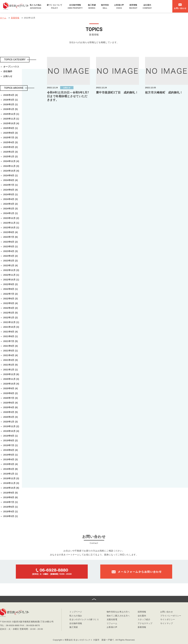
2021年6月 (11, 346)
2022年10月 (11, 280)
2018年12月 (11, 478)
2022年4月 (11, 308)
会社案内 (147, 7)
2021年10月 (11, 327)
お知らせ (8, 76)
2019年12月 (11, 426)
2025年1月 (11, 156)
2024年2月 (11, 209)
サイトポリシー (168, 620)
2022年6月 (11, 299)
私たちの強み (36, 7)
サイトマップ (167, 624)
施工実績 (92, 7)
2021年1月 (11, 370)
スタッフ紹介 (144, 620)
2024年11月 (11, 166)
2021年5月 (11, 351)
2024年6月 (11, 190)
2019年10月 (11, 431)
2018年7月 (11, 502)
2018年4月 (11, 511)
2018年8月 (11, 497)
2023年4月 (11, 251)
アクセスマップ (145, 624)
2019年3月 (11, 464)
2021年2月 (11, 365)
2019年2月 (11, 469)
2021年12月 (11, 322)
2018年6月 (11, 507)
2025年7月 (11, 138)
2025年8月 (11, 133)
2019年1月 (11, 474)
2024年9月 (11, 175)
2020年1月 (11, 422)
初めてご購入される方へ (118, 616)
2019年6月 (11, 450)
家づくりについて (55, 7)
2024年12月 (11, 161)
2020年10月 (11, 384)
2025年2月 (11, 152)
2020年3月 (11, 412)
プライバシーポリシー (171, 616)
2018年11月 (11, 483)
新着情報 (142, 627)
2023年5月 (11, 246)
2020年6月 (11, 403)
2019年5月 (11, 455)
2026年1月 (11, 109)
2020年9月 (11, 388)
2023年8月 (11, 232)
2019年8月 (11, 440)
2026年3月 (11, 100)
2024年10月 (11, 171)
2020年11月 (11, 379)
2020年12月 (11, 374)
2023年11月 (11, 223)
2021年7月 (11, 341)
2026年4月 (11, 95)
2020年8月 (11, 393)
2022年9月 (11, 284)
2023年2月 (11, 261)
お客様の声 (119, 7)
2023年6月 (11, 242)
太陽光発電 (112, 620)
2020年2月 (11, 417)
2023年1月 (11, 265)
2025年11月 (11, 119)
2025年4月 (11, 142)
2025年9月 (11, 128)
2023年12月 (11, 218)
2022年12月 (11, 270)
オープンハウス (11, 67)
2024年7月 (11, 185)
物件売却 (105, 7)
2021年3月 (11, 360)
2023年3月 (11, 256)
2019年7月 (11, 445)
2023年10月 (11, 228)
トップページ (76, 612)
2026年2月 (11, 104)
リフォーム (112, 624)
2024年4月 (11, 199)
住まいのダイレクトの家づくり (84, 620)
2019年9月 (11, 436)
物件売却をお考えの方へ (118, 612)
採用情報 (133, 7)
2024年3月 (11, 204)
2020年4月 (11, 407)
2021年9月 (11, 332)
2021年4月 (11, 355)
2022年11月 (11, 275)
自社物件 (8, 71)
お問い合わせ (167, 612)
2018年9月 (11, 493)
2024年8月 (11, 180)
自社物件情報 (75, 7)
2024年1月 (11, 213)
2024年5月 (11, 194)
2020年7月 (11, 398)
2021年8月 (11, 336)
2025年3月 (11, 147)
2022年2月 (11, 313)
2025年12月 (11, 114)
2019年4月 (11, 459)
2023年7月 (11, 237)
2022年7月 (11, 294)
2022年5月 (11, 303)
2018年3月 (11, 516)
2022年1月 (11, 318)
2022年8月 (11, 289)
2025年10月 (11, 123)
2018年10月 (11, 488)
